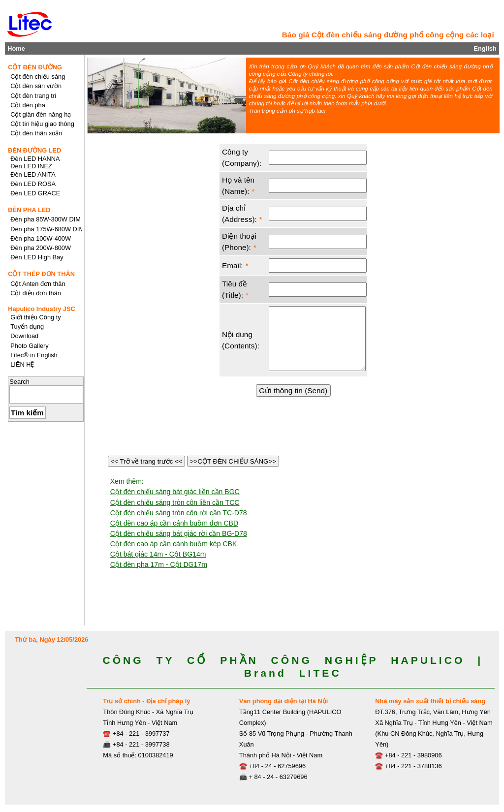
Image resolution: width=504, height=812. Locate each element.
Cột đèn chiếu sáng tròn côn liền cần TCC (175, 502)
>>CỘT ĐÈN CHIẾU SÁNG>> (233, 461)
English (485, 48)
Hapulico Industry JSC (42, 309)
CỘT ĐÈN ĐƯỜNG (35, 67)
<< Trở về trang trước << (147, 461)
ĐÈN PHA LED (29, 210)
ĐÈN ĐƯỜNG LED (34, 150)
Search (19, 382)
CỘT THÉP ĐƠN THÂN (41, 274)
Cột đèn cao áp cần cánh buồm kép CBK (174, 544)
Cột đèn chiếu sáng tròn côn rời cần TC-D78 (179, 513)
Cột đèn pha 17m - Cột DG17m (159, 564)
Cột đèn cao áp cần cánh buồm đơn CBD (174, 523)
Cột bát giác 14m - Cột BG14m (158, 554)
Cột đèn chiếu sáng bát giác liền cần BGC (175, 492)
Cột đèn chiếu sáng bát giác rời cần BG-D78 (179, 533)
